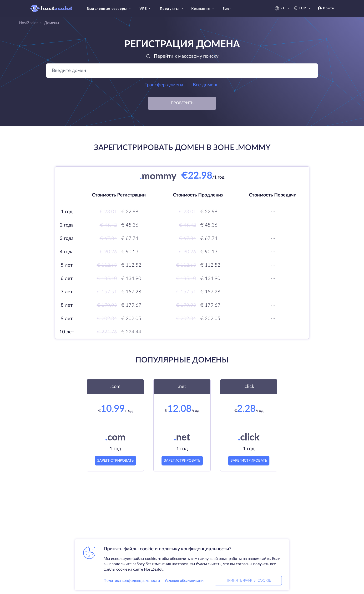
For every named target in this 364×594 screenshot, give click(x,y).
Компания (203, 9)
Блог (227, 9)
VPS (146, 9)
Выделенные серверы (110, 9)
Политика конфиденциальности (132, 581)
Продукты (172, 9)
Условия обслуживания (185, 581)
